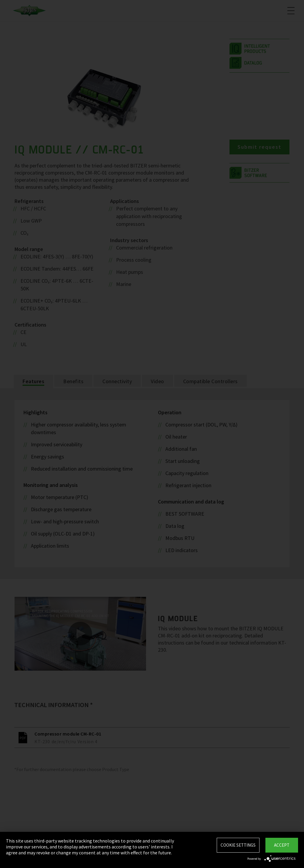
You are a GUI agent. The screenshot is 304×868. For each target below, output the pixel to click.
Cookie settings (238, 845)
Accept (282, 845)
